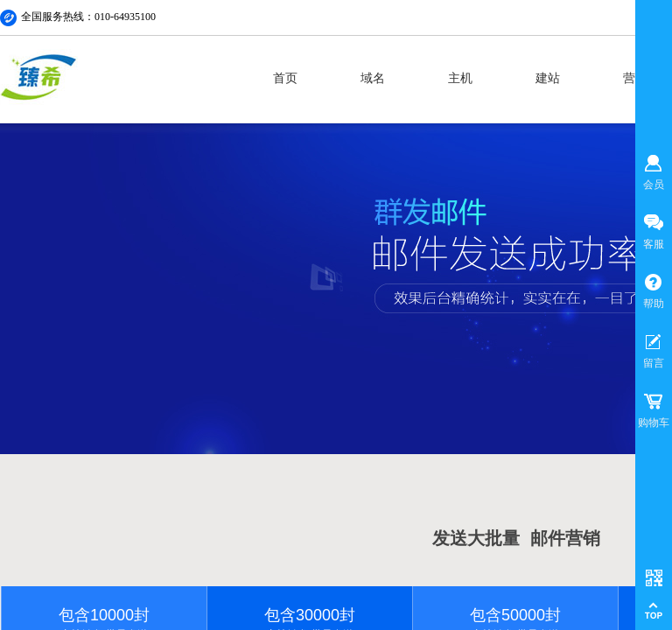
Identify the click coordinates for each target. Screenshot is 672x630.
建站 (548, 78)
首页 (285, 78)
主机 (460, 78)
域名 (373, 78)
